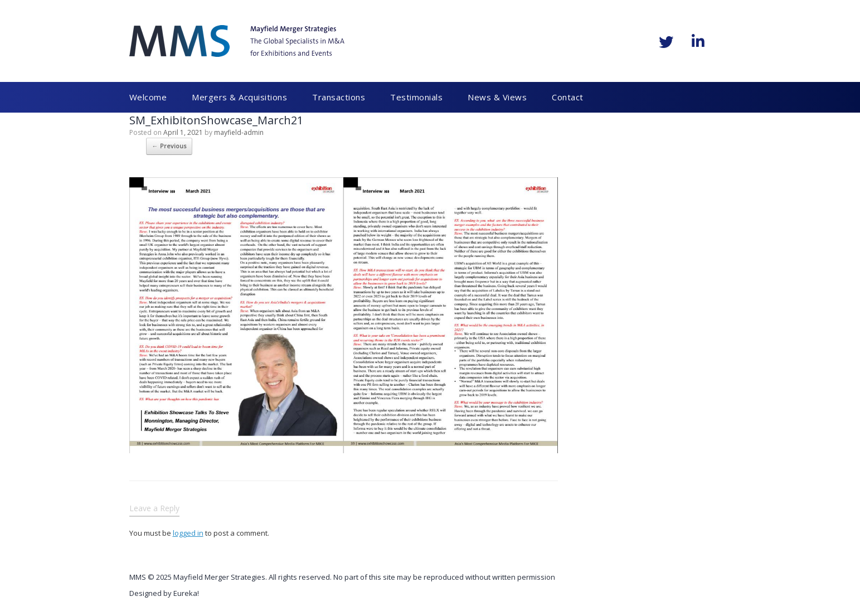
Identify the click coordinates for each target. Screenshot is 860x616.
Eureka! (186, 593)
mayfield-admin (239, 132)
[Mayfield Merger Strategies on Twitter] (666, 42)
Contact (568, 97)
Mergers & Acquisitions (239, 97)
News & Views (498, 97)
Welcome (148, 97)
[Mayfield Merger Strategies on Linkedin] (698, 41)
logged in (188, 533)
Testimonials (417, 97)
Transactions (339, 97)
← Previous (169, 146)
